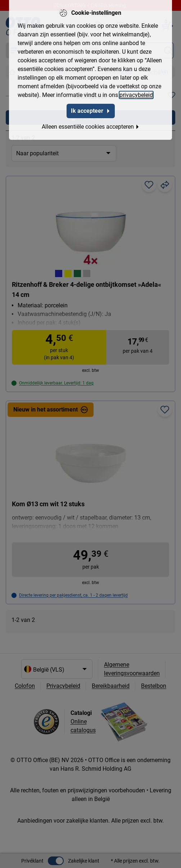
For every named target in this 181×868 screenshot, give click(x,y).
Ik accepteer (91, 109)
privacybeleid (136, 94)
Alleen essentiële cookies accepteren (91, 125)
